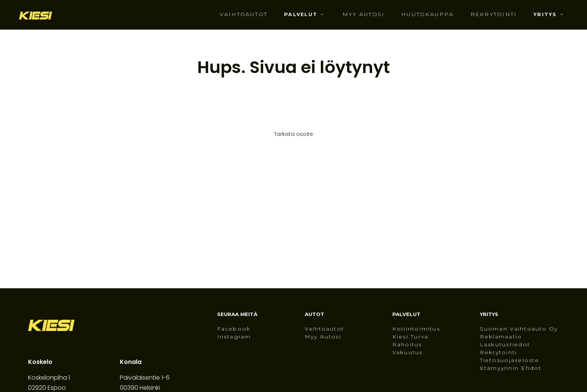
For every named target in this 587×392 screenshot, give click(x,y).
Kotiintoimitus (416, 329)
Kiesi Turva (410, 337)
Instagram (234, 337)
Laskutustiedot (505, 345)
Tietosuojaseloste (510, 361)
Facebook (234, 329)
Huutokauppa (428, 15)
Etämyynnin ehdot (511, 368)
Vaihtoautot (244, 15)
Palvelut (301, 14)
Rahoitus (407, 345)
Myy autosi (364, 15)
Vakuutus (408, 353)
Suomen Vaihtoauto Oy (519, 329)
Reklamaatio (501, 337)
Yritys (545, 14)
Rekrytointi (494, 15)
